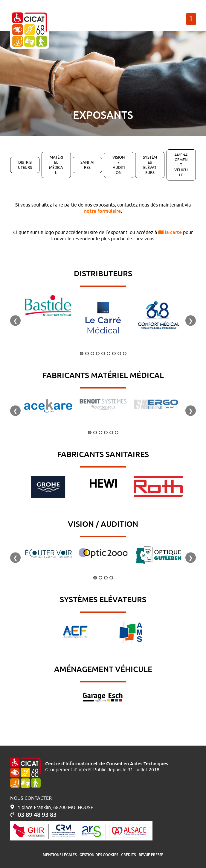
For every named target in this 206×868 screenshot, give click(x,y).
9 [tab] (125, 353)
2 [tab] (87, 353)
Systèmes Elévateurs (150, 165)
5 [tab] (103, 353)
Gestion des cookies (99, 855)
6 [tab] (109, 353)
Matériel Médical (56, 165)
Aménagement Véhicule (181, 165)
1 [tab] (82, 353)
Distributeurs (25, 165)
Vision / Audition (119, 165)
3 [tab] (92, 353)
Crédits (128, 855)
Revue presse (151, 855)
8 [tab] (119, 353)
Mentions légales (60, 855)
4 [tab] (98, 353)
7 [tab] (114, 353)
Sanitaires (87, 165)
